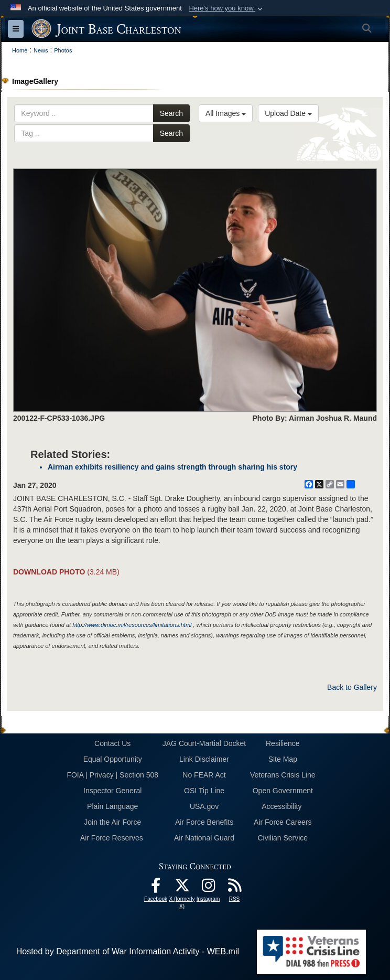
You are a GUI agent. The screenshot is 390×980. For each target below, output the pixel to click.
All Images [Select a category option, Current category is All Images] (226, 113)
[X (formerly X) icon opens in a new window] (182, 888)
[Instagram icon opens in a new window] (208, 888)
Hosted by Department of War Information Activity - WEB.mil (128, 951)
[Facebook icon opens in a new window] (156, 888)
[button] (227, 8)
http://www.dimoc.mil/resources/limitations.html (132, 625)
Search (171, 113)
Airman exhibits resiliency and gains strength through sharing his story (172, 467)
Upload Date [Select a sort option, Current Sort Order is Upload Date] (288, 113)
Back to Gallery (352, 687)
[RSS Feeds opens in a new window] (234, 888)
